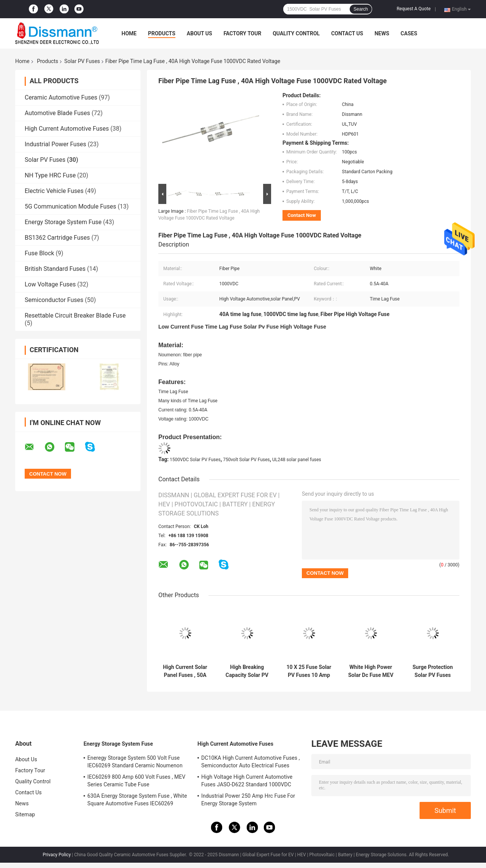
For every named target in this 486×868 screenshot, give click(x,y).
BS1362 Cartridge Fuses (57, 238)
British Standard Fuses (55, 269)
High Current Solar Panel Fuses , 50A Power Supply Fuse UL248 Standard (185, 671)
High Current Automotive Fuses (67, 129)
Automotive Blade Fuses (57, 113)
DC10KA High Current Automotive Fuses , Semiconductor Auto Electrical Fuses (251, 762)
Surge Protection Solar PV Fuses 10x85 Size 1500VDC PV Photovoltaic (432, 671)
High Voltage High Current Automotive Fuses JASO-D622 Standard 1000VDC (247, 781)
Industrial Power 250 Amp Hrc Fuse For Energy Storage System (248, 800)
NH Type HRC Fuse (50, 175)
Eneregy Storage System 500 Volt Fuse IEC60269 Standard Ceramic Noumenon (135, 762)
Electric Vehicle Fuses (54, 191)
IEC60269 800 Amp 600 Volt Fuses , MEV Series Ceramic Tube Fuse (136, 781)
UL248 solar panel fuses (297, 460)
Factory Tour (243, 33)
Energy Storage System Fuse (63, 222)
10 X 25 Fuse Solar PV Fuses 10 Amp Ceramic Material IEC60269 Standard (309, 671)
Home (129, 33)
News (382, 33)
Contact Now (302, 215)
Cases (409, 33)
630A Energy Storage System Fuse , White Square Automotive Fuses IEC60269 (137, 800)
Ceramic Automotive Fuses (61, 97)
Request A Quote (414, 9)
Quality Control (296, 33)
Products (162, 33)
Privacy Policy (57, 855)
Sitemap (25, 814)
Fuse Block (39, 253)
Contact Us (347, 33)
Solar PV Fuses (82, 61)
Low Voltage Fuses (50, 284)
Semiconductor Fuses (54, 300)
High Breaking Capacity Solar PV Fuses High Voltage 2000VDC (247, 671)
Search (361, 9)
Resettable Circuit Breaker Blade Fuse (75, 315)
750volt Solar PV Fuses (246, 460)
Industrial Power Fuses (55, 144)
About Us (200, 33)
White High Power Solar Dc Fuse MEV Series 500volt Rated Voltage (371, 671)
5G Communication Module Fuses (70, 206)
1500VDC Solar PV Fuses (195, 460)
